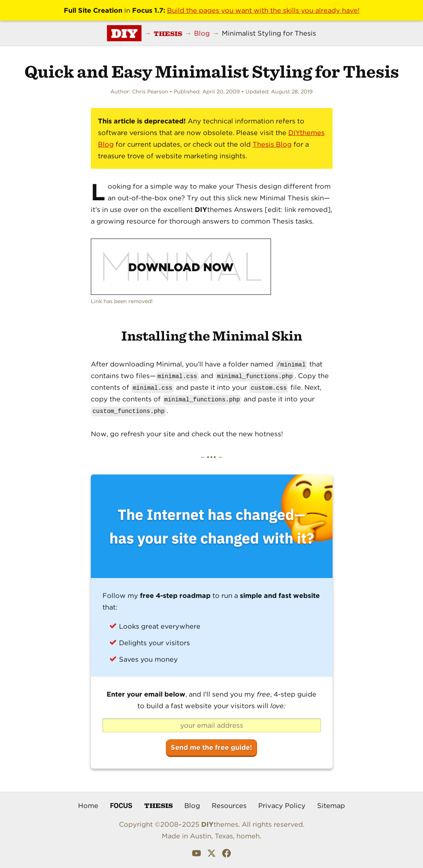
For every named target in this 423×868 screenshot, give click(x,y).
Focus (121, 805)
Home (88, 806)
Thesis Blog (272, 144)
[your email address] (212, 725)
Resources (229, 806)
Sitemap (331, 806)
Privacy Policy (282, 806)
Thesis (158, 805)
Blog (192, 806)
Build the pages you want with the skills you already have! (263, 10)
